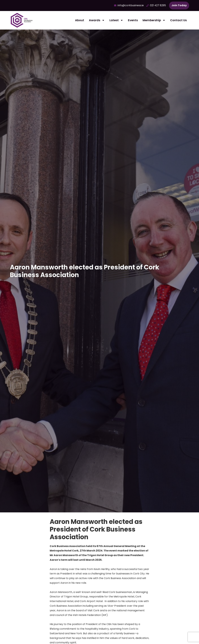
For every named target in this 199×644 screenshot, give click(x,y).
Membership (154, 20)
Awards (97, 20)
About (80, 20)
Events (133, 20)
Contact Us (178, 20)
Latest (116, 20)
